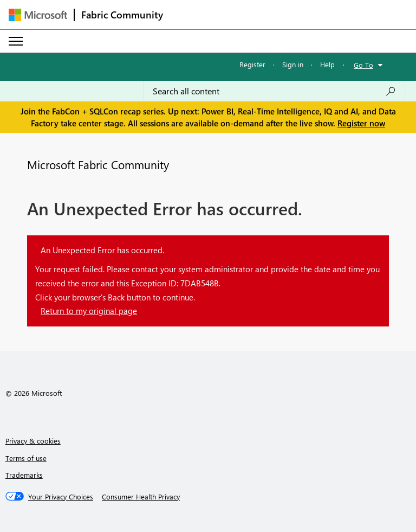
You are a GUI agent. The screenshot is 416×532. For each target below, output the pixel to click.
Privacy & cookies (33, 441)
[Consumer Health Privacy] (141, 497)
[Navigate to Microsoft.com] (38, 15)
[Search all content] (274, 91)
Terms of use (26, 458)
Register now (361, 123)
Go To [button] (363, 65)
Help (327, 64)
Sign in (293, 64)
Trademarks (24, 475)
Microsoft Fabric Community (98, 164)
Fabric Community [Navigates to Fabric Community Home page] (122, 15)
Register (252, 64)
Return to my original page (89, 311)
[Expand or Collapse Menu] (16, 41)
